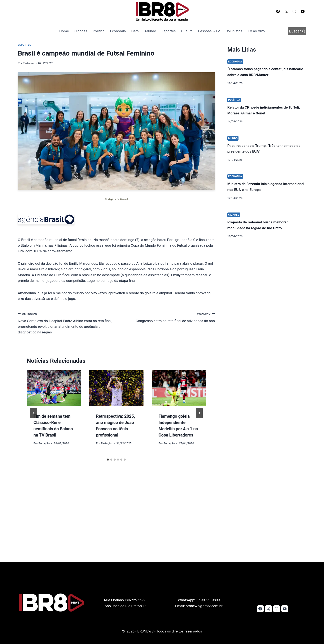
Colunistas (234, 31)
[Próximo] (199, 413)
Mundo (151, 31)
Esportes (169, 31)
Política (99, 31)
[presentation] (54, 388)
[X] (286, 11)
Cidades (81, 31)
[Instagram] (294, 11)
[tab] (108, 460)
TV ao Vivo (256, 31)
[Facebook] (278, 11)
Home (64, 31)
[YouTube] (303, 11)
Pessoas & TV (209, 31)
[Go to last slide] (34, 413)
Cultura (187, 31)
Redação (28, 63)
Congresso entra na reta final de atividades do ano (167, 317)
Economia (118, 31)
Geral (135, 31)
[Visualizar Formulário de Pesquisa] (297, 31)
